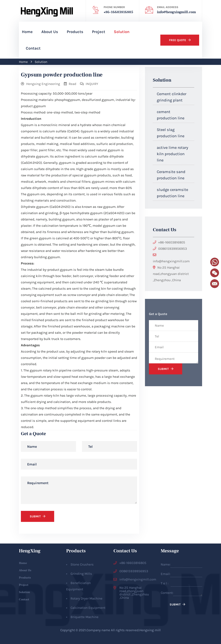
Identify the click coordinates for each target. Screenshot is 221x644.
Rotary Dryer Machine (86, 598)
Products (75, 32)
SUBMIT (35, 516)
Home (27, 32)
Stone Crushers (82, 564)
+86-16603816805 (118, 12)
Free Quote (177, 40)
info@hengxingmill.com (176, 12)
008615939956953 (173, 249)
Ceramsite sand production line (171, 175)
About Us (50, 32)
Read (72, 84)
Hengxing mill (150, 630)
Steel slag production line (171, 133)
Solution (122, 32)
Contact (33, 48)
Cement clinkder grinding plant (172, 97)
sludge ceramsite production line (172, 193)
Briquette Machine (84, 617)
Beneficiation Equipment (78, 586)
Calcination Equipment (88, 608)
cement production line (171, 115)
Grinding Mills (81, 574)
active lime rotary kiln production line (172, 154)
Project (99, 32)
